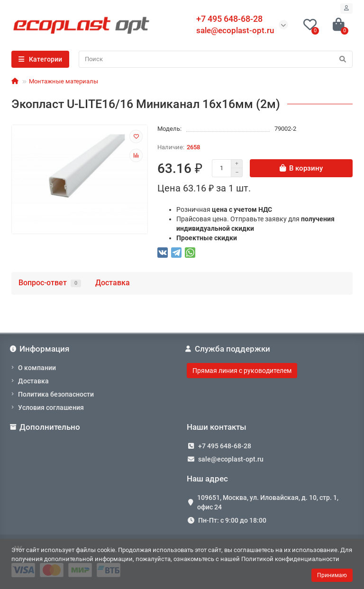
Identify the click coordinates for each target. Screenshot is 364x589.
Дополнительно (46, 427)
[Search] (216, 59)
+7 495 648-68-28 (225, 446)
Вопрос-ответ (50, 283)
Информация (40, 349)
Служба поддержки (228, 349)
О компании (37, 368)
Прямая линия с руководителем (242, 371)
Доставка (113, 283)
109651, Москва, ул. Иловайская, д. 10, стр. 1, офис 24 (268, 502)
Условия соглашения (51, 408)
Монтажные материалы (64, 81)
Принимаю (332, 575)
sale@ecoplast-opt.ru (235, 30)
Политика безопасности (56, 394)
